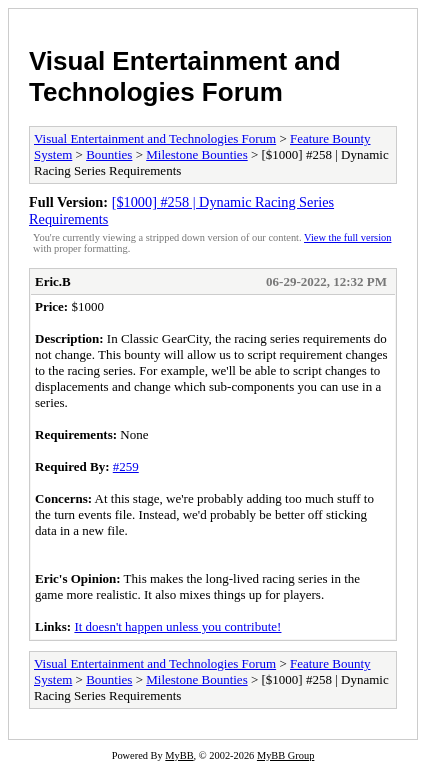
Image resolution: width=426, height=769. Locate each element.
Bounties (109, 154)
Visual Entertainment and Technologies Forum (185, 76)
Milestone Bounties (196, 154)
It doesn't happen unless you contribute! (177, 626)
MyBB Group (285, 755)
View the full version (347, 237)
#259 (126, 466)
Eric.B (53, 281)
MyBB (179, 755)
